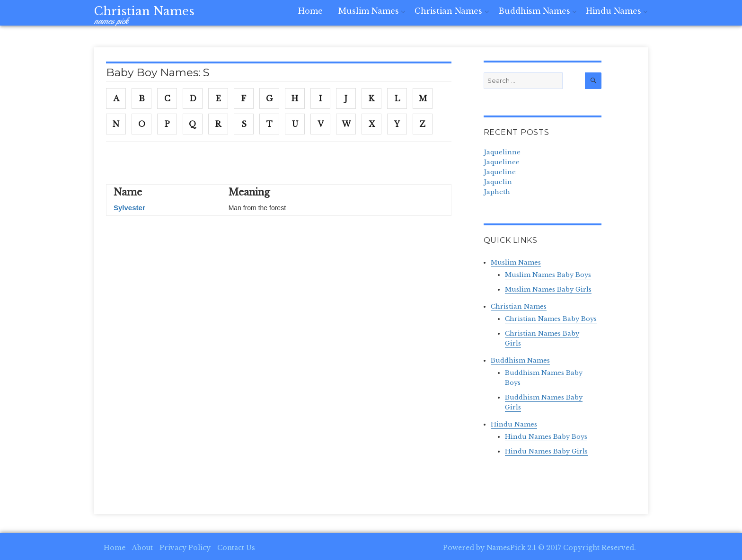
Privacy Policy (185, 548)
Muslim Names (379, 15)
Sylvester (129, 208)
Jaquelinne (502, 152)
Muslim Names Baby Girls (548, 289)
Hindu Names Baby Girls (546, 451)
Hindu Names (615, 15)
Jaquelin (498, 182)
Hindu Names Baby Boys (546, 437)
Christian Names (144, 11)
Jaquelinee (502, 162)
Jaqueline (500, 172)
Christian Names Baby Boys (551, 319)
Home (324, 15)
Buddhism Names (539, 15)
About (142, 548)
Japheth (497, 192)
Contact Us (236, 548)
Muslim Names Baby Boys (548, 275)
